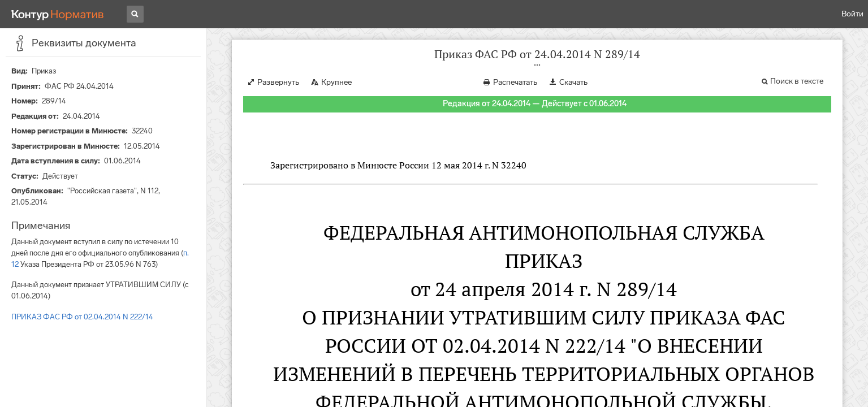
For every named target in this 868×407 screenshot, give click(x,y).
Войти (852, 14)
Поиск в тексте (797, 81)
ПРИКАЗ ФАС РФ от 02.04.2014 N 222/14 (82, 317)
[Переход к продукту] (58, 14)
